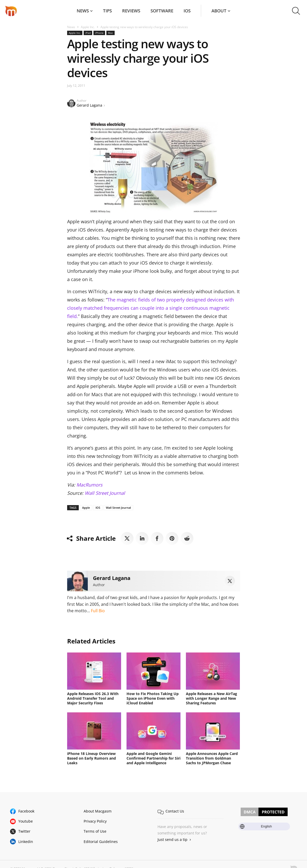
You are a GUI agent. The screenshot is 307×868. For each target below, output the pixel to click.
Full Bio (98, 611)
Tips (107, 11)
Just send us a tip (172, 839)
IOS (98, 508)
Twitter (24, 831)
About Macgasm (98, 811)
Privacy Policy (95, 821)
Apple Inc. (88, 27)
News (83, 11)
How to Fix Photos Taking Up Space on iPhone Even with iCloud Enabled (153, 698)
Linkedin (26, 842)
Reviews (131, 11)
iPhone (99, 33)
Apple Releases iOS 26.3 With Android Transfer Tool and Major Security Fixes (93, 698)
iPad (88, 33)
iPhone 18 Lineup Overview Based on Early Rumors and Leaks (92, 758)
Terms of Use (95, 831)
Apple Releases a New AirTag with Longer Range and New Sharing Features (211, 698)
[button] (296, 11)
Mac (111, 33)
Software (162, 11)
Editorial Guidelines (101, 842)
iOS (187, 11)
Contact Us (175, 811)
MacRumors (89, 485)
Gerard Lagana (89, 105)
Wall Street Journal (105, 493)
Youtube (26, 821)
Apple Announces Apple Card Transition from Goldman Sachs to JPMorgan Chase (212, 758)
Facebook (26, 811)
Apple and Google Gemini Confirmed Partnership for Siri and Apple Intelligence (154, 758)
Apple (86, 508)
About (219, 11)
